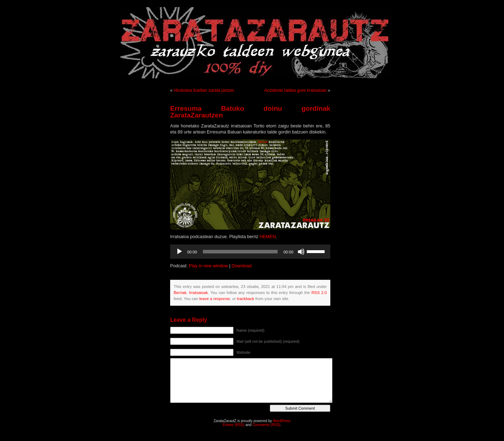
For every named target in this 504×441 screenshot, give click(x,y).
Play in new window (209, 266)
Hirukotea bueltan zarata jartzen (204, 90)
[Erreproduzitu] (179, 252)
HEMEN (267, 237)
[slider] (240, 252)
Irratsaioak (198, 293)
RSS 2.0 (319, 293)
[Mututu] (301, 252)
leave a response (215, 299)
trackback (246, 299)
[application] (250, 252)
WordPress (282, 421)
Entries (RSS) (234, 425)
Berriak (180, 293)
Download (242, 266)
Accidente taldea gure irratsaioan (296, 90)
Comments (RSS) (266, 425)
